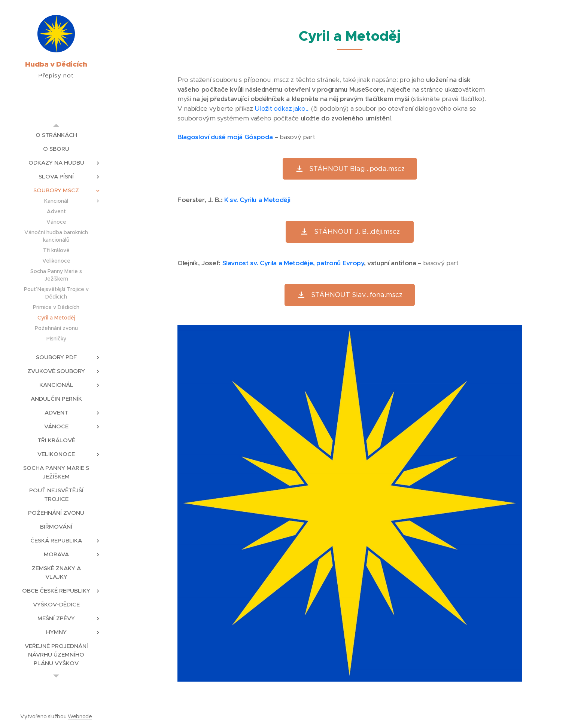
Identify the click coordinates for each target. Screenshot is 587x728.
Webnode (80, 716)
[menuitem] (56, 135)
